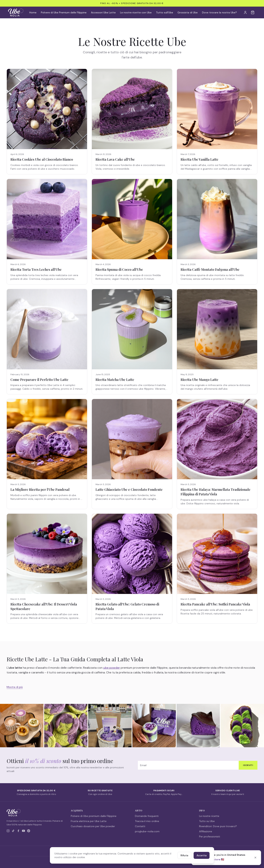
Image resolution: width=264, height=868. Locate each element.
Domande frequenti (147, 816)
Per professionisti (210, 836)
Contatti (140, 826)
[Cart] (253, 12)
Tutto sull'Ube (165, 12)
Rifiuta (184, 855)
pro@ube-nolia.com (147, 831)
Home (33, 12)
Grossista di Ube (188, 12)
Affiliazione (206, 831)
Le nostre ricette (209, 816)
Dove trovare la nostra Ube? (219, 12)
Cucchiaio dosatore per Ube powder (93, 826)
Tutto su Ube (207, 821)
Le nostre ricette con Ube (136, 12)
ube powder (112, 668)
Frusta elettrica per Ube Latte (89, 821)
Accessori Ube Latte (103, 12)
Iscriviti (248, 765)
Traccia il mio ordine (147, 821)
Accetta (202, 855)
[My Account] (245, 12)
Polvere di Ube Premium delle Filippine (64, 12)
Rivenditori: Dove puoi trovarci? (218, 826)
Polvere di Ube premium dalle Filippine (94, 816)
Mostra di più (15, 687)
